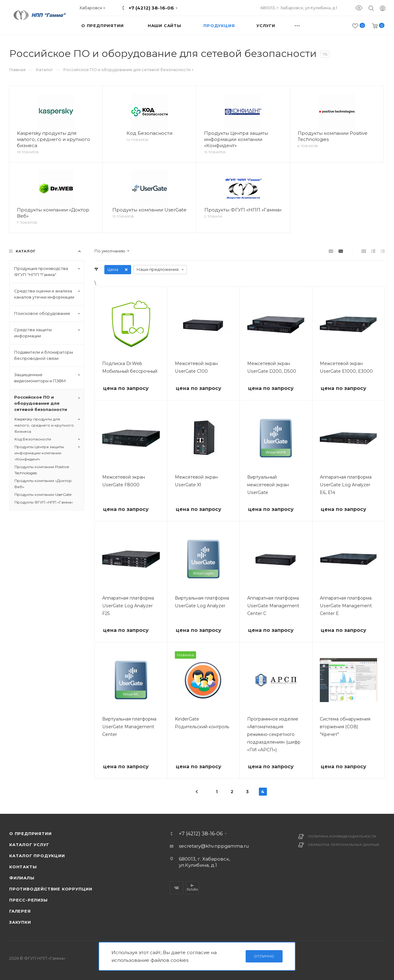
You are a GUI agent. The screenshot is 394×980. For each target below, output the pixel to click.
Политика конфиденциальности (342, 836)
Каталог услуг (29, 845)
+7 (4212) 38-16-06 (151, 8)
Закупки (20, 922)
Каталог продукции (37, 856)
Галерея (20, 911)
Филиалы (22, 878)
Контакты (23, 867)
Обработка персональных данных (344, 845)
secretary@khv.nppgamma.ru (214, 846)
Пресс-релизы (28, 900)
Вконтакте (177, 888)
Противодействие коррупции (51, 889)
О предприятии (30, 833)
